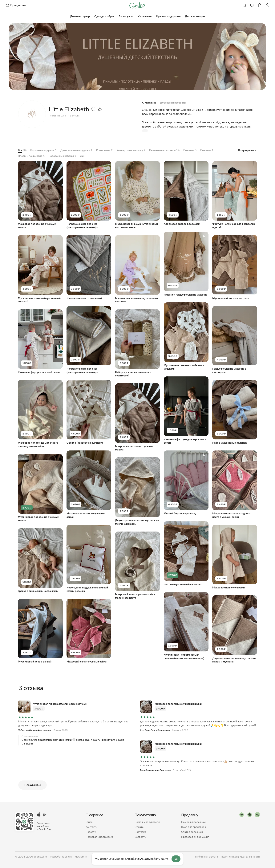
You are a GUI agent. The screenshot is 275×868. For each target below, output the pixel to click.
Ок (176, 859)
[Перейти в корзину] (260, 5)
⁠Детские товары (195, 16)
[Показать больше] (145, 131)
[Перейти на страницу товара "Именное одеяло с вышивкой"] (89, 267)
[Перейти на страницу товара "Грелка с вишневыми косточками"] (40, 560)
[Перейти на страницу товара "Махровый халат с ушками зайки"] (89, 631)
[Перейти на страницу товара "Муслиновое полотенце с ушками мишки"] (40, 488)
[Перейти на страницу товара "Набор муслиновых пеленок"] (235, 412)
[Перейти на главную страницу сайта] (137, 5)
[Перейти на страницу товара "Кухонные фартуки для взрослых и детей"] (186, 410)
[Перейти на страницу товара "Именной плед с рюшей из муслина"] (186, 264)
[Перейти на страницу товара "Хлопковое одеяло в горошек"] (186, 193)
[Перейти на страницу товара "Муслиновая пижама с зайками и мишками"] (186, 336)
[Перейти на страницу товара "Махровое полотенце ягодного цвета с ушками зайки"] (235, 484)
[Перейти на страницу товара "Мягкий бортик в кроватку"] (186, 483)
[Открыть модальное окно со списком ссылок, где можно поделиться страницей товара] (100, 109)
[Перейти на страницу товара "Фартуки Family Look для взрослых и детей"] (235, 195)
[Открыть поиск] (245, 5)
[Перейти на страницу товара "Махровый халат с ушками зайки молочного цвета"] (137, 565)
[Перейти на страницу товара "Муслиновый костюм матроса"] (235, 267)
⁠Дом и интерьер (80, 16)
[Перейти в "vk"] (257, 826)
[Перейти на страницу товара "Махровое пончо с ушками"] (235, 557)
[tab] (173, 103)
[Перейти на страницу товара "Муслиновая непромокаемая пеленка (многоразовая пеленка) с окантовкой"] (186, 626)
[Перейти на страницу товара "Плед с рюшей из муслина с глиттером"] (235, 340)
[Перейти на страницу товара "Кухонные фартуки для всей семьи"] (40, 341)
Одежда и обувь (104, 16)
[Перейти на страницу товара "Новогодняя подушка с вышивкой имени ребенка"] (89, 558)
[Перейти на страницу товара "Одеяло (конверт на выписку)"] (89, 412)
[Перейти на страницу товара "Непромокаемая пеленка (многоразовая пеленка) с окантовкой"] (89, 195)
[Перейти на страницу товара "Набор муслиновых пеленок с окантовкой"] (137, 343)
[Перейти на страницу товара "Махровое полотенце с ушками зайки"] (89, 484)
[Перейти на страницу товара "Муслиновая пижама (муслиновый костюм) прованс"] (137, 195)
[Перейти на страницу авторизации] (267, 5)
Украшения (145, 16)
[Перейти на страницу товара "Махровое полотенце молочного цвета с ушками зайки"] (40, 414)
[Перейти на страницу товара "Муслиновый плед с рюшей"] (40, 631)
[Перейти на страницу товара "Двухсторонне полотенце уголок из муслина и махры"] (137, 491)
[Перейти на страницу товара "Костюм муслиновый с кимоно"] (186, 553)
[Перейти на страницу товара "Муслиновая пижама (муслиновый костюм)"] (40, 269)
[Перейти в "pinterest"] (250, 826)
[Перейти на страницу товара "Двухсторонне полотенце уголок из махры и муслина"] (235, 629)
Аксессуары (126, 16)
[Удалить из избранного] (93, 109)
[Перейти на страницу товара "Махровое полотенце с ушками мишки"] (40, 195)
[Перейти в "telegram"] (242, 826)
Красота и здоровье (168, 16)
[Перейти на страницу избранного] (252, 5)
